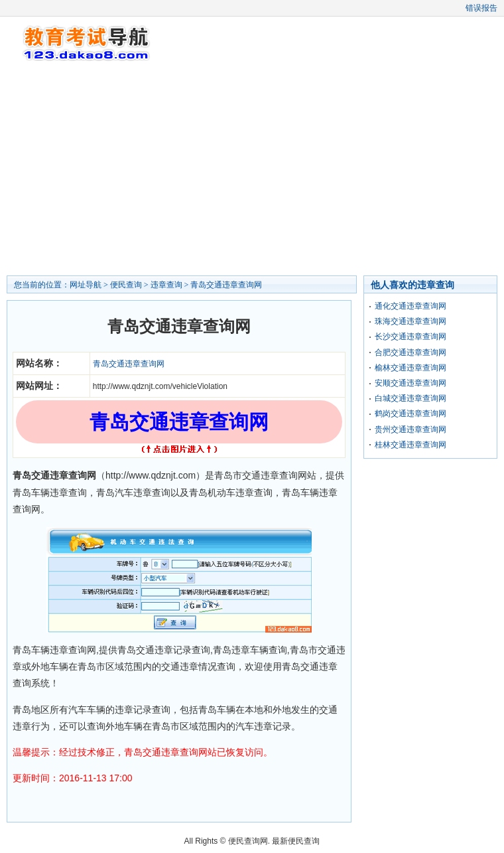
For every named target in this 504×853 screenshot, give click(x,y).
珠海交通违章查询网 (410, 321)
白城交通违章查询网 (410, 398)
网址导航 (86, 285)
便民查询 (126, 285)
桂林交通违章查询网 (410, 445)
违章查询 (166, 285)
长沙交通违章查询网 (410, 337)
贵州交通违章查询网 (410, 429)
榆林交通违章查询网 (410, 368)
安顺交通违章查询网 (410, 383)
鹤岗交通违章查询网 (410, 414)
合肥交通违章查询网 (410, 352)
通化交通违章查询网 (410, 306)
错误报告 (481, 8)
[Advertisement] (252, 169)
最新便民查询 (296, 841)
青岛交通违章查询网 (226, 285)
